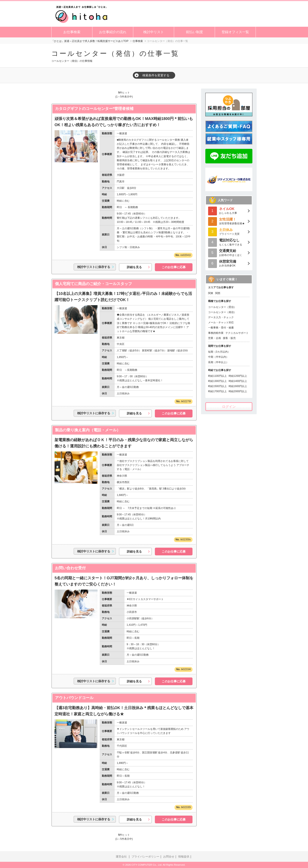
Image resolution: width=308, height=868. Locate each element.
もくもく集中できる (229, 242)
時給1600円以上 (238, 386)
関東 (211, 293)
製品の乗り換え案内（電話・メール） (88, 430)
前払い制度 (194, 32)
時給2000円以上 (238, 391)
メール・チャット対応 (221, 322)
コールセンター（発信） (222, 312)
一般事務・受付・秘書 (221, 328)
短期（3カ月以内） (219, 352)
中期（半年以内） (218, 357)
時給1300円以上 (217, 381)
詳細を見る (134, 267)
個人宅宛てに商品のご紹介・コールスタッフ (93, 284)
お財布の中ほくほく (229, 252)
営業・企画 (215, 338)
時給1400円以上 (238, 381)
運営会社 (121, 857)
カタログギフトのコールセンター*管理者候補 (94, 109)
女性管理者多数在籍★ (229, 221)
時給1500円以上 (217, 386)
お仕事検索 (72, 32)
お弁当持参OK (229, 263)
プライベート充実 (229, 231)
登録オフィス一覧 (235, 32)
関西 (218, 293)
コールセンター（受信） (222, 307)
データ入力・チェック (221, 317)
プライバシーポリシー (145, 857)
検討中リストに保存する (94, 267)
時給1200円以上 (238, 376)
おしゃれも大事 (229, 211)
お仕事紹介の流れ (113, 32)
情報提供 (184, 857)
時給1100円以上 (217, 376)
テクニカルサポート (237, 333)
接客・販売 (229, 338)
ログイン (229, 407)
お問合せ (169, 857)
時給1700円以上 (217, 391)
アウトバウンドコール (74, 698)
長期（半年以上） (218, 362)
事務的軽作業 (216, 333)
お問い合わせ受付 (70, 568)
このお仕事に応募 (174, 267)
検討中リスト (154, 32)
